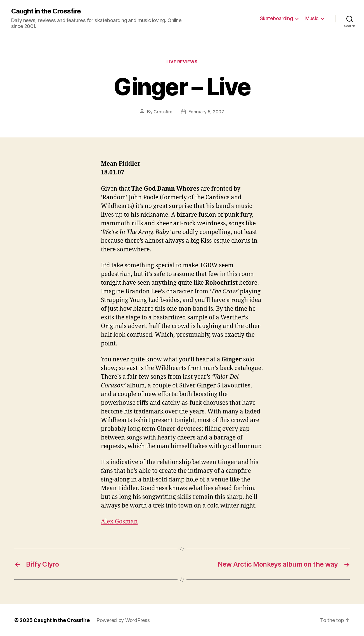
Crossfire (163, 112)
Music (312, 18)
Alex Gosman (119, 522)
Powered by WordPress (123, 620)
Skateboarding (276, 18)
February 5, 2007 (206, 112)
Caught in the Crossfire (46, 11)
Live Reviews (182, 62)
